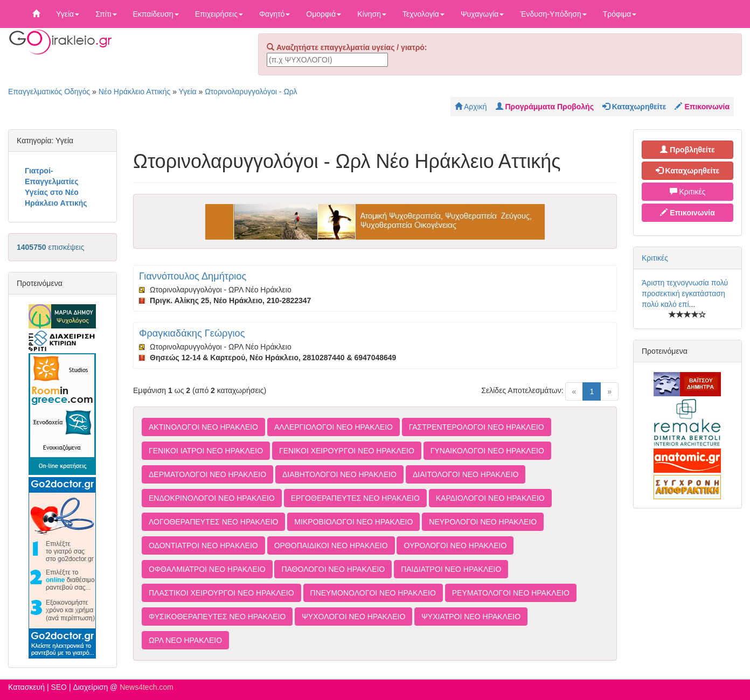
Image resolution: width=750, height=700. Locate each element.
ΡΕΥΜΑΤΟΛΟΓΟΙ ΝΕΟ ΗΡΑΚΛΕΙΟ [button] (511, 593)
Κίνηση (372, 14)
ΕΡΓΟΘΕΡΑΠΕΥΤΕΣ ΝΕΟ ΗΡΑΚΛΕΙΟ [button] (355, 498)
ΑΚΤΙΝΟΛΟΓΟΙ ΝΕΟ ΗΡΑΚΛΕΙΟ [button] (203, 427)
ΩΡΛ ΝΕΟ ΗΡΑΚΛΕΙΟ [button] (185, 640)
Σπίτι (106, 14)
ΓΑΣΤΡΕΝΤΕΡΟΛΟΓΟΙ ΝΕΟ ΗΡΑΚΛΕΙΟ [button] (477, 427)
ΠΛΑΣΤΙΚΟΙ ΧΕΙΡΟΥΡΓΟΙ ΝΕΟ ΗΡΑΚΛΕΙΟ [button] (221, 593)
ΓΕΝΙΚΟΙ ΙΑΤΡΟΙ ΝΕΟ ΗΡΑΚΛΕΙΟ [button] (206, 451)
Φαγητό (275, 14)
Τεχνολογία (423, 14)
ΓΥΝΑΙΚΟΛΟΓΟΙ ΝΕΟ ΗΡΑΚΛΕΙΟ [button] (487, 451)
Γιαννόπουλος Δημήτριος (193, 276)
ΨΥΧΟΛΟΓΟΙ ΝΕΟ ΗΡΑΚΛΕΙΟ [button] (353, 617)
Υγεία (68, 14)
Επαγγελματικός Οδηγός (49, 92)
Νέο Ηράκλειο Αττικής (135, 92)
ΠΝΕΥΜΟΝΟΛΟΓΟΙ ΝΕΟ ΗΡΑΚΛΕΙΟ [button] (373, 593)
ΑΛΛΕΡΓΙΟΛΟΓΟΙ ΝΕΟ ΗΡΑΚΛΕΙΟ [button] (334, 427)
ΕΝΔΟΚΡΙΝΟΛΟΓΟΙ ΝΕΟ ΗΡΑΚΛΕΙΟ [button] (212, 498)
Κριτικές (688, 192)
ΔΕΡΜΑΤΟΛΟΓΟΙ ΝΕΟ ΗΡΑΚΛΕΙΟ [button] (207, 474)
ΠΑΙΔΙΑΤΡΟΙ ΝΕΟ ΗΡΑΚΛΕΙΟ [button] (451, 569)
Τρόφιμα (620, 14)
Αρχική (471, 107)
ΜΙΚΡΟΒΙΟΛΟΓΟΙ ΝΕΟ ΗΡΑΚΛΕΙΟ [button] (353, 522)
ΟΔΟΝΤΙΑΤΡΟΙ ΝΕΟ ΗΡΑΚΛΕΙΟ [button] (203, 545)
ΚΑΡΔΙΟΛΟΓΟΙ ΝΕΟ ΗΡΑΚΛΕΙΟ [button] (490, 498)
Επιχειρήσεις (219, 14)
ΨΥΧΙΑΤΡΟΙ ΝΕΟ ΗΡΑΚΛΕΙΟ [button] (471, 617)
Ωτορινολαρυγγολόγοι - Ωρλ (251, 92)
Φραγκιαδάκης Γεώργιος (192, 333)
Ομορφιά (324, 14)
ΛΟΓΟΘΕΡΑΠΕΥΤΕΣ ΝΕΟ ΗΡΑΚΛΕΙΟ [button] (213, 522)
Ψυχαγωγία (482, 14)
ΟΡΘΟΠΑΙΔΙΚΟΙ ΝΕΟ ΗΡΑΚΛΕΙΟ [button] (331, 545)
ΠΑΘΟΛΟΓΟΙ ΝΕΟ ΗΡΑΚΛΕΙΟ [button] (333, 569)
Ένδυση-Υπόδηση (553, 14)
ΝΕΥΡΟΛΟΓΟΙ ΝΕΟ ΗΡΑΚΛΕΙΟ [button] (483, 522)
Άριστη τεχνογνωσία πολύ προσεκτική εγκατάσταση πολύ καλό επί (685, 293)
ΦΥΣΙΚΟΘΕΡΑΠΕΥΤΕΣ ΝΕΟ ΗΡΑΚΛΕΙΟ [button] (217, 617)
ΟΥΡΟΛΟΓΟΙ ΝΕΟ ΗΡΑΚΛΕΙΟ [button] (455, 545)
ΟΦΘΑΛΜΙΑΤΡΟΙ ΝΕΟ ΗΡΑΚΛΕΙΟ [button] (207, 569)
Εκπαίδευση (156, 14)
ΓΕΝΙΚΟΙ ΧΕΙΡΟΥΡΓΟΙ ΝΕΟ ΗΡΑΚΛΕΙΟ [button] (347, 451)
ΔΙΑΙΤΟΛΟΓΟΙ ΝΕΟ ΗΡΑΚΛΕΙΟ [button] (466, 474)
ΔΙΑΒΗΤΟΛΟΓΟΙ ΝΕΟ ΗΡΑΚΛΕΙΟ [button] (339, 474)
